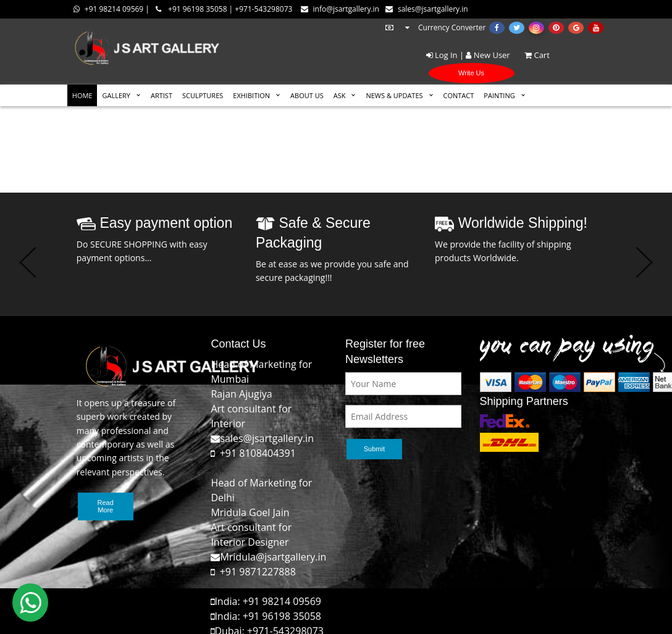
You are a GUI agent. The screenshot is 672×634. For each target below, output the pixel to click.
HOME (82, 95)
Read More (106, 506)
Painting (499, 95)
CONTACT (459, 95)
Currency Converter (435, 27)
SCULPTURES (203, 95)
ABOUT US (307, 95)
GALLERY (116, 95)
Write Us (471, 73)
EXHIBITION (251, 95)
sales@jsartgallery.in (427, 9)
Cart (531, 55)
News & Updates (394, 95)
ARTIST (162, 95)
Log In (442, 55)
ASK (340, 95)
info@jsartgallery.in (340, 9)
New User (488, 55)
